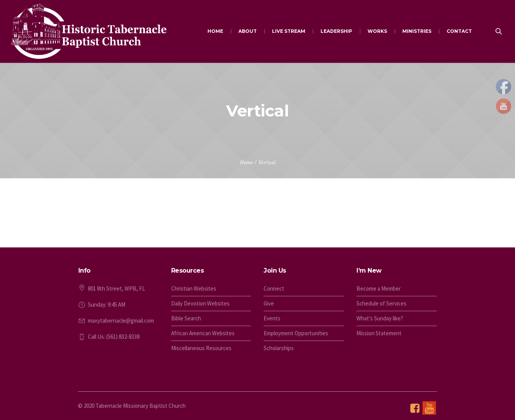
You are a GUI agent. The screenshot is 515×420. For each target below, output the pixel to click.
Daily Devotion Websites (200, 303)
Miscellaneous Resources (201, 348)
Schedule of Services (381, 303)
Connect (274, 288)
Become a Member (379, 288)
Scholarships (279, 348)
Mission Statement (379, 333)
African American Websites (203, 333)
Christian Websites (194, 288)
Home (246, 162)
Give (269, 303)
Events (272, 318)
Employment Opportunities (296, 333)
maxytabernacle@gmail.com (121, 321)
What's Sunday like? (380, 318)
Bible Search (186, 318)
